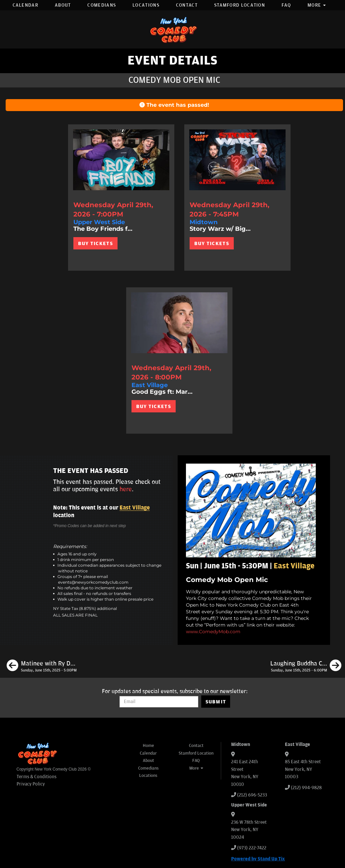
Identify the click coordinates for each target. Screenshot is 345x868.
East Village (135, 508)
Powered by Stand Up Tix (258, 859)
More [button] (317, 5)
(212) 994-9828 (306, 788)
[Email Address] (159, 702)
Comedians (102, 5)
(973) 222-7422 (252, 848)
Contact (187, 5)
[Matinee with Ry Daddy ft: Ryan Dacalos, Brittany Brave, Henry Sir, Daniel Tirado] (42, 666)
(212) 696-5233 (252, 795)
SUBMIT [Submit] (216, 702)
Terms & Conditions (37, 777)
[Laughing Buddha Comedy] (306, 666)
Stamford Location (240, 5)
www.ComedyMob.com (213, 632)
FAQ (286, 5)
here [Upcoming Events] (126, 489)
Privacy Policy (31, 784)
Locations (146, 5)
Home (148, 746)
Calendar (25, 5)
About (63, 5)
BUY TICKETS (95, 243)
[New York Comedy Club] (173, 29)
